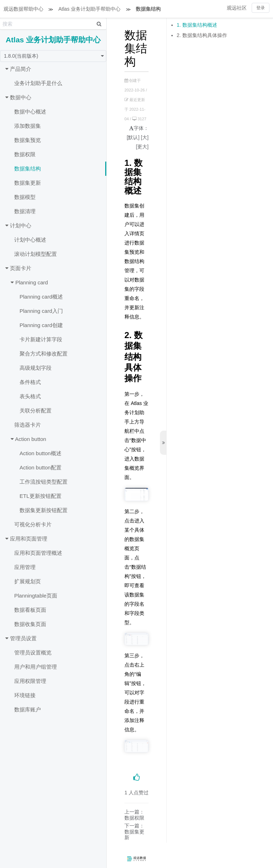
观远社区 (237, 8)
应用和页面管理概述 (38, 553)
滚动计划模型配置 (36, 254)
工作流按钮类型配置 (44, 482)
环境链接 (25, 695)
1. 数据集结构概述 (197, 25)
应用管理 (25, 567)
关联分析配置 (36, 411)
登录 (261, 8)
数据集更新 (28, 183)
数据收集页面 (30, 624)
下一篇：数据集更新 (134, 832)
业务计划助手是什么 (38, 83)
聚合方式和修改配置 (44, 354)
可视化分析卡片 (33, 524)
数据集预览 (28, 140)
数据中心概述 (30, 112)
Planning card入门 (41, 311)
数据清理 (25, 211)
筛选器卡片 (28, 425)
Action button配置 (41, 467)
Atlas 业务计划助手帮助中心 (89, 9)
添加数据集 (28, 126)
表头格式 (30, 396)
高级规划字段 (36, 368)
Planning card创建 (41, 325)
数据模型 (25, 197)
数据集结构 (148, 9)
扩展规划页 (28, 581)
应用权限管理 (30, 681)
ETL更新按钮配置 (41, 496)
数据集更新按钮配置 (44, 510)
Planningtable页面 (36, 596)
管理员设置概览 (33, 653)
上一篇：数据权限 (134, 815)
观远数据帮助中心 (23, 9)
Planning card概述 (41, 297)
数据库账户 (28, 709)
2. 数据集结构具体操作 (202, 35)
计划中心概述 (30, 240)
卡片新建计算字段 (41, 339)
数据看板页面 (30, 610)
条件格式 (30, 382)
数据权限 (25, 154)
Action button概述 (41, 453)
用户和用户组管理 (36, 667)
